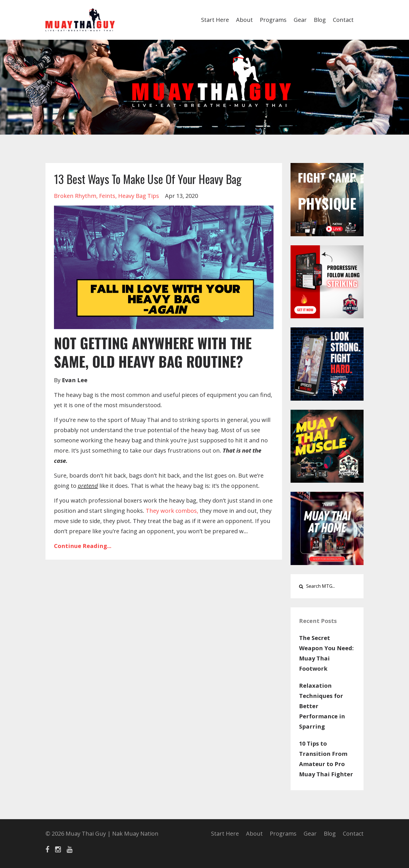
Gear (300, 20)
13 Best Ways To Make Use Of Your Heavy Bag (148, 179)
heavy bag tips (139, 196)
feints (107, 196)
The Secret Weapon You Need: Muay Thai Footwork (326, 653)
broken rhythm (75, 196)
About (244, 20)
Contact (343, 20)
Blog (320, 20)
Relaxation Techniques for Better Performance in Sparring (322, 706)
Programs (273, 20)
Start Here (215, 20)
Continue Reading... (83, 546)
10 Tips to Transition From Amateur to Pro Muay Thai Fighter (326, 759)
